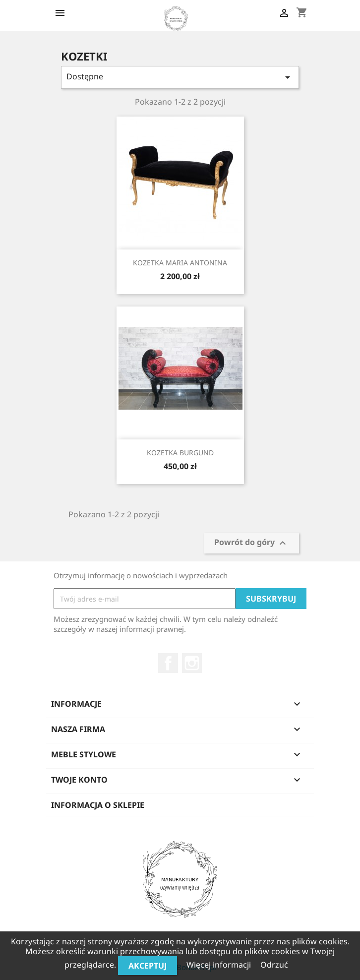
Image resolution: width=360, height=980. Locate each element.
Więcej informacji (220, 965)
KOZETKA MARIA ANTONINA (180, 263)
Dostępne (180, 77)
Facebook (168, 663)
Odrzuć (274, 965)
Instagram (192, 663)
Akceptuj (148, 966)
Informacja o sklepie (98, 805)
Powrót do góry (251, 543)
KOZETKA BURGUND (180, 453)
